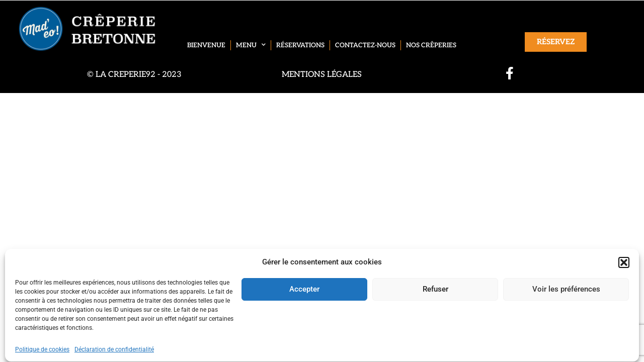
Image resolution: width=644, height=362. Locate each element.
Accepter (304, 306)
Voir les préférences (566, 306)
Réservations (300, 45)
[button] (624, 279)
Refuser (435, 306)
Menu (251, 45)
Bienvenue (206, 45)
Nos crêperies (431, 45)
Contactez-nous (365, 45)
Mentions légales (322, 75)
